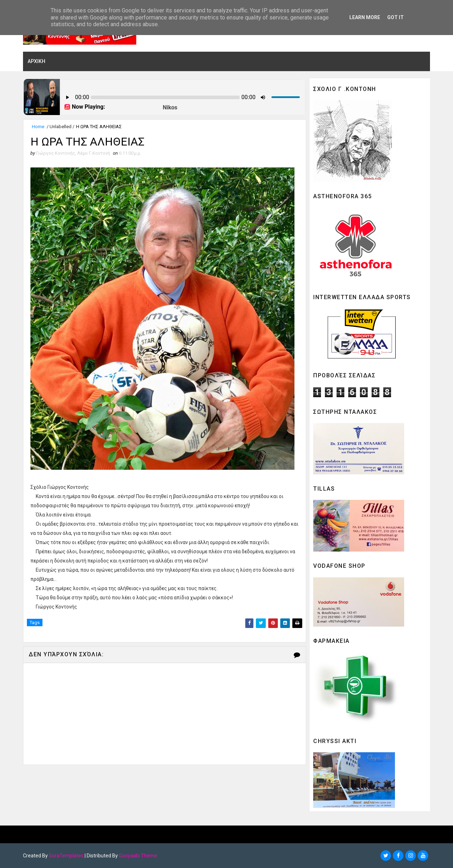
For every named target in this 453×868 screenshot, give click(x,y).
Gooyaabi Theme (138, 856)
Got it (395, 17)
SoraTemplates (66, 856)
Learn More (365, 17)
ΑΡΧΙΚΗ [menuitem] (36, 61)
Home (38, 127)
